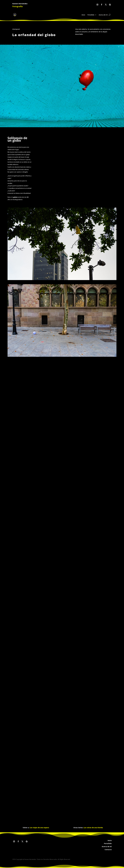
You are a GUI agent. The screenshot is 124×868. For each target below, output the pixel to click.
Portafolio (91, 15)
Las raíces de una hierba (93, 828)
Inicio (83, 15)
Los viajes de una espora (39, 828)
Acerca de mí (103, 15)
